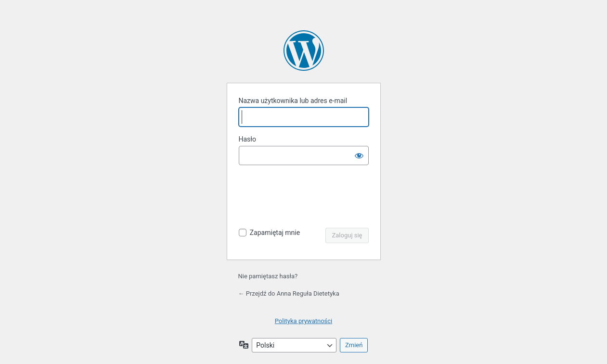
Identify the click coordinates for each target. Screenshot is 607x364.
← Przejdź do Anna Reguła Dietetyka (289, 293)
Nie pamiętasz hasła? (268, 276)
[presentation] (305, 197)
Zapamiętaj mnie (275, 233)
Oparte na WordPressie (304, 51)
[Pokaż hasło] (359, 156)
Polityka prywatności (303, 321)
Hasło (248, 139)
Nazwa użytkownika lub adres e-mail (293, 101)
